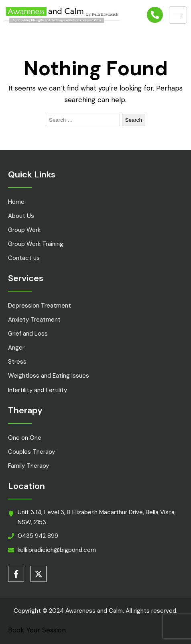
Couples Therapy (31, 452)
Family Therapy (28, 466)
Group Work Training (36, 244)
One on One (25, 438)
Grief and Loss (28, 334)
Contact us (24, 258)
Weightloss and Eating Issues (49, 376)
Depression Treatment (40, 306)
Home (16, 202)
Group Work (24, 230)
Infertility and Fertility (38, 390)
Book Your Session (37, 630)
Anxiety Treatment (34, 320)
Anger (16, 348)
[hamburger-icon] (178, 15)
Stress (17, 362)
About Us (21, 216)
